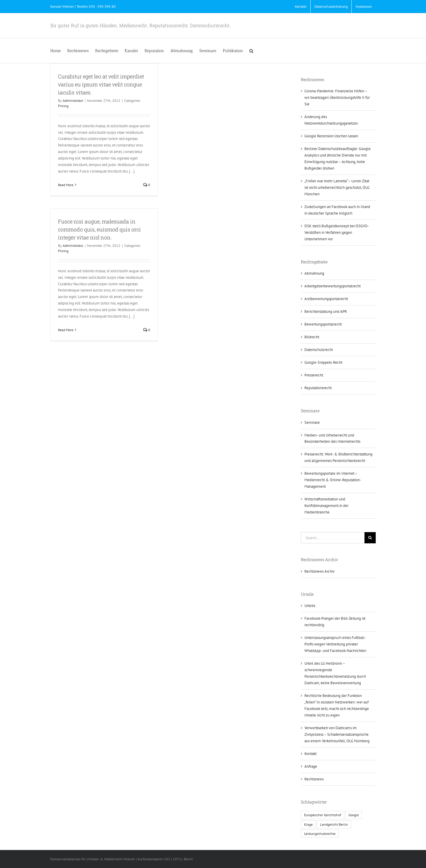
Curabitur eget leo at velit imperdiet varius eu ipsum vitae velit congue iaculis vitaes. (101, 84)
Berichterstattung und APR (326, 311)
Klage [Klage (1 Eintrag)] (308, 824)
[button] (251, 51)
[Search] (370, 538)
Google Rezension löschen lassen (331, 136)
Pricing (63, 106)
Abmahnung (314, 273)
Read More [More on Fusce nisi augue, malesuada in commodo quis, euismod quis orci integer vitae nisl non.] (66, 330)
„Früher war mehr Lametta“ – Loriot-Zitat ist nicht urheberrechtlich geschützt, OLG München (337, 187)
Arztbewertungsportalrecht (326, 299)
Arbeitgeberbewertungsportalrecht (333, 286)
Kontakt (310, 754)
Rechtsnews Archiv (319, 571)
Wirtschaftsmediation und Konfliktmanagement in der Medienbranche (326, 506)
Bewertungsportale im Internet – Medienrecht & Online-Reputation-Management (333, 480)
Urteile (310, 606)
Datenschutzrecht (319, 350)
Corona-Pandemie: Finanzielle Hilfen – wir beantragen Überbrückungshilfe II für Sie (337, 98)
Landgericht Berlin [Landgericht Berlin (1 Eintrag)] (334, 824)
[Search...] (333, 538)
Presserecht (314, 375)
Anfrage (311, 766)
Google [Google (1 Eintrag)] (354, 815)
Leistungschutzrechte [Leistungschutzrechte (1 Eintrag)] (320, 834)
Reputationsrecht (318, 388)
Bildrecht (312, 337)
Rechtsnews (314, 779)
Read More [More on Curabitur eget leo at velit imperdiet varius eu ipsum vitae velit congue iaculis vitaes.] (66, 185)
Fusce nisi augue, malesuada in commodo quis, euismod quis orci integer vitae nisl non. (99, 229)
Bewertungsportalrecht (323, 324)
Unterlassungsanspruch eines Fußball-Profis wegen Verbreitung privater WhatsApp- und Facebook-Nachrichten (335, 644)
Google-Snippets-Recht (323, 362)
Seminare (312, 422)
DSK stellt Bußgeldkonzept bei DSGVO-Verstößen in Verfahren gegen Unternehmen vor (337, 232)
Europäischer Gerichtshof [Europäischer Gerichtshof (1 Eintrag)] (323, 815)
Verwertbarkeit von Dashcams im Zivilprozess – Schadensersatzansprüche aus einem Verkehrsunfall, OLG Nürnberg (337, 734)
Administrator (73, 100)
